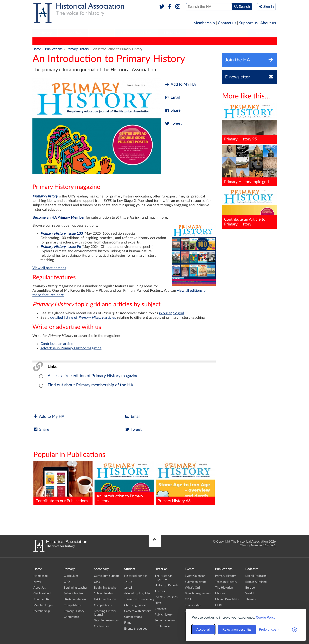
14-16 (128, 582)
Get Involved (42, 593)
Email (172, 98)
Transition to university (139, 599)
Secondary (73, 33)
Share (173, 111)
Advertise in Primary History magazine (71, 348)
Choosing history (135, 605)
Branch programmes (198, 593)
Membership (204, 23)
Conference (71, 617)
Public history (164, 615)
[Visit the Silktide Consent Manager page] (295, 630)
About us (268, 23)
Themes (160, 591)
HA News (185, 41)
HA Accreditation (75, 599)
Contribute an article (57, 344)
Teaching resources (106, 620)
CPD (67, 582)
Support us (248, 23)
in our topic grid (172, 313)
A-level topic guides (137, 593)
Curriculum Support (107, 576)
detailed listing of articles (83, 318)
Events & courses (136, 629)
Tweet (173, 124)
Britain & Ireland (256, 582)
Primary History (46, 41)
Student (102, 33)
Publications (203, 33)
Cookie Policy (266, 617)
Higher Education (136, 33)
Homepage (41, 576)
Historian (172, 33)
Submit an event (165, 620)
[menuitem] (45, 33)
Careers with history (137, 611)
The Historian (102, 41)
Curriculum (71, 576)
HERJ (169, 41)
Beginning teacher (75, 588)
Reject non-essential (237, 629)
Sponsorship (193, 605)
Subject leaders (74, 593)
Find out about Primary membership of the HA (90, 385)
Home (37, 49)
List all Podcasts (256, 576)
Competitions (73, 605)
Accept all (203, 629)
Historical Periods (166, 585)
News (37, 582)
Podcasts (234, 33)
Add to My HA (180, 85)
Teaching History (74, 41)
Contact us (227, 23)
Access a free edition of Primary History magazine (93, 376)
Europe (250, 588)
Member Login (43, 605)
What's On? (193, 588)
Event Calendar (195, 576)
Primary (45, 33)
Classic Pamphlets (146, 41)
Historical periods (136, 576)
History (122, 41)
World (249, 593)
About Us (40, 588)
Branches (263, 33)
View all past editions (49, 268)
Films (128, 623)
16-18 (128, 588)
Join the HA (41, 599)
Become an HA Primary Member (59, 218)
